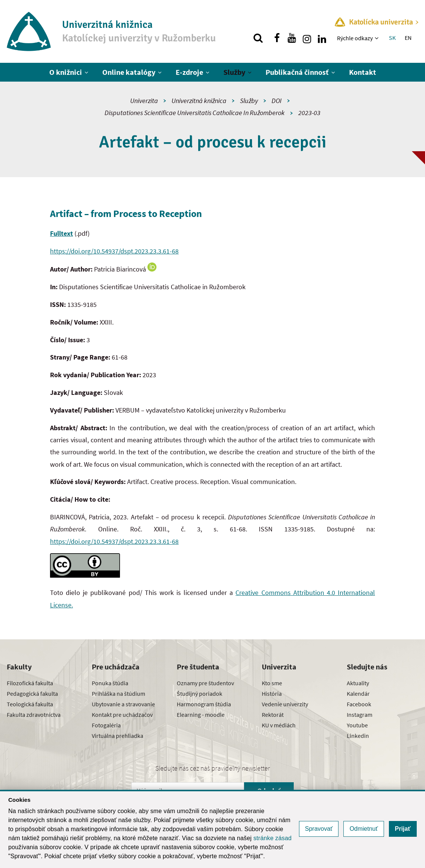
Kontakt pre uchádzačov (122, 715)
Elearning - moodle (201, 715)
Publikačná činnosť (297, 72)
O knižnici (66, 72)
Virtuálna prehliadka (118, 736)
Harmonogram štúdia (204, 704)
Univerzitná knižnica (199, 101)
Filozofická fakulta (30, 683)
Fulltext (61, 233)
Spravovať (319, 829)
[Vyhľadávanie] (258, 38)
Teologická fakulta (30, 704)
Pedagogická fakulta (32, 693)
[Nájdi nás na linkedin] (322, 38)
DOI (277, 101)
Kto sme (272, 683)
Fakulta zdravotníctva (34, 715)
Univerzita (144, 101)
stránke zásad (273, 838)
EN (408, 38)
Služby (234, 72)
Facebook (359, 704)
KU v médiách (279, 725)
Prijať (403, 829)
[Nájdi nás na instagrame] (307, 38)
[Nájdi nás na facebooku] (277, 38)
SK (392, 38)
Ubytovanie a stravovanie (123, 704)
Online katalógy (129, 72)
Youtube (357, 725)
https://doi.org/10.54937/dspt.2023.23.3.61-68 (114, 251)
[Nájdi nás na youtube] (292, 38)
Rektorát (273, 715)
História (272, 693)
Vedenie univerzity (285, 704)
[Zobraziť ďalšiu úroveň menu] (377, 38)
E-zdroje (189, 72)
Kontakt (363, 72)
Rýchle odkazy (355, 38)
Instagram (360, 715)
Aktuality (358, 683)
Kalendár (358, 693)
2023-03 (309, 113)
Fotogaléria (106, 725)
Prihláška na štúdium (118, 693)
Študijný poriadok (200, 693)
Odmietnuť (364, 829)
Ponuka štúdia (110, 683)
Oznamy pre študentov (205, 683)
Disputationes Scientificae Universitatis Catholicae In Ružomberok (195, 113)
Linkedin (358, 736)
